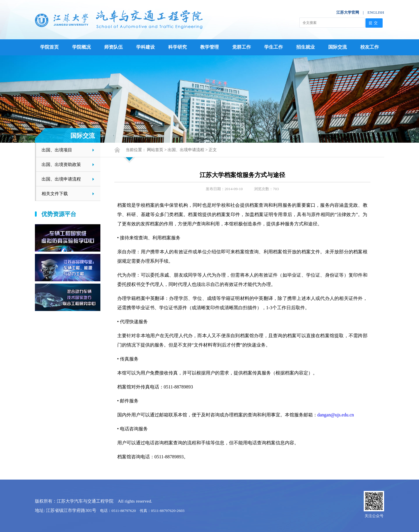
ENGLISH (376, 12)
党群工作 (242, 47)
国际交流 (338, 47)
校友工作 (370, 47)
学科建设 (145, 47)
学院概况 (81, 47)
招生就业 (306, 47)
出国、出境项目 (57, 150)
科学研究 (177, 47)
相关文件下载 (55, 193)
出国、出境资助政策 (61, 164)
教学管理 (210, 47)
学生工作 (274, 47)
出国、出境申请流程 (61, 179)
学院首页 (49, 47)
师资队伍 (113, 47)
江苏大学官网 (348, 12)
